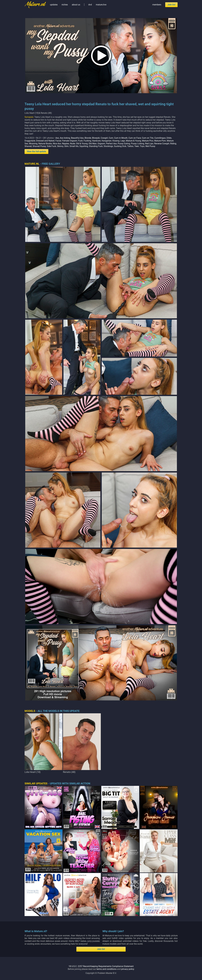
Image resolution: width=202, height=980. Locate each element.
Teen (137, 146)
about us (76, 5)
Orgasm (101, 144)
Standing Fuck (96, 146)
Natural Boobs (45, 144)
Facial (58, 141)
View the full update (36, 151)
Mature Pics (148, 141)
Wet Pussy (150, 146)
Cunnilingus (160, 138)
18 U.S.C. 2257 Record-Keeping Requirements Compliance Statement (101, 966)
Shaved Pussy (39, 146)
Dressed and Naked (45, 141)
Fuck (80, 141)
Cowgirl (104, 138)
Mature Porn (160, 141)
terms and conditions (107, 969)
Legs (123, 141)
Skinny (60, 146)
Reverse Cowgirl (162, 144)
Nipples (66, 144)
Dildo (169, 138)
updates (54, 5)
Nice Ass (57, 144)
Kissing (116, 141)
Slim (66, 146)
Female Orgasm (70, 141)
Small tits (74, 146)
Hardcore (96, 141)
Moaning (33, 144)
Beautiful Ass (77, 138)
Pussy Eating (124, 144)
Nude (73, 144)
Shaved (28, 146)
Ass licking (65, 138)
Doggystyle (30, 141)
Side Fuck (51, 146)
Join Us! (171, 5)
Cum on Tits (148, 138)
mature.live (101, 5)
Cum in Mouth (121, 138)
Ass (57, 138)
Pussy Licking (138, 144)
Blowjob (96, 138)
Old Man (93, 144)
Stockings (108, 146)
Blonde (88, 138)
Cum (111, 138)
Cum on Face (135, 138)
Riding (173, 144)
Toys (142, 146)
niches (65, 5)
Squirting (84, 146)
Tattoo (130, 146)
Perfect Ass (111, 144)
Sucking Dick (120, 146)
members (157, 5)
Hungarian (107, 141)
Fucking (87, 141)
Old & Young (82, 144)
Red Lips (149, 144)
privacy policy (128, 969)
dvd (90, 5)
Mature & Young (133, 141)
